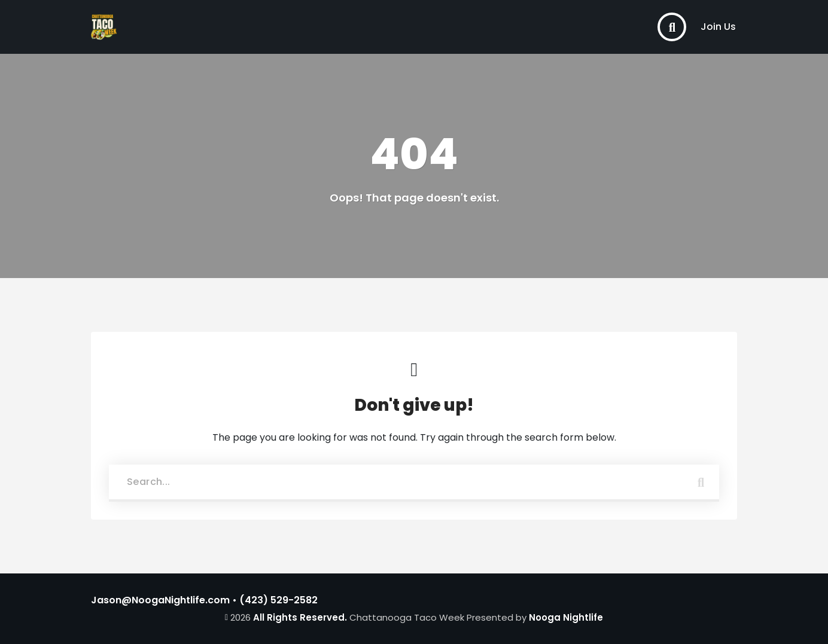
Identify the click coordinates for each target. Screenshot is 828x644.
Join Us (718, 27)
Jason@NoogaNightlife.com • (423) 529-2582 (204, 600)
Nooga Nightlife (566, 617)
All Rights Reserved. (300, 617)
